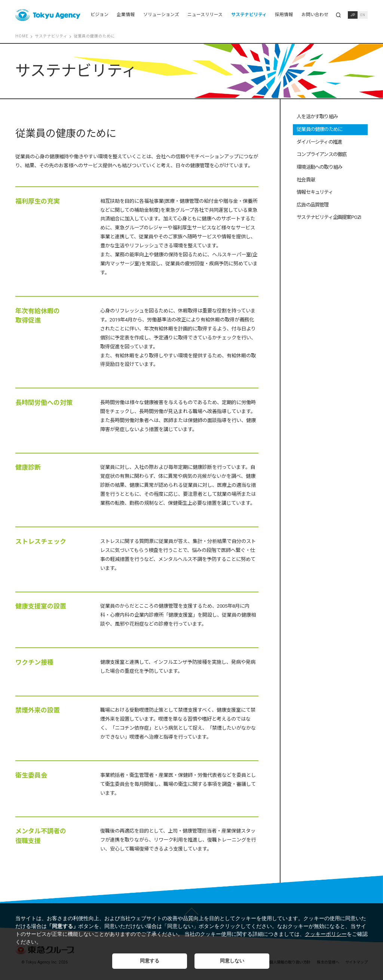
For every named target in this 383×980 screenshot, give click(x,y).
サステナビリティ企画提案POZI (329, 217)
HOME (22, 36)
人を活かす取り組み (317, 117)
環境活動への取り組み (319, 167)
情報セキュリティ (315, 192)
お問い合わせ (315, 15)
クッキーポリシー (326, 934)
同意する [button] (150, 961)
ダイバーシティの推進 (319, 142)
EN (363, 15)
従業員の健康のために (319, 129)
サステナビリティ (249, 15)
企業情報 (126, 15)
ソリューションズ (161, 15)
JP (353, 15)
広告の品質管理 (312, 205)
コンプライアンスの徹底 (321, 154)
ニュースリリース (205, 15)
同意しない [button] (232, 961)
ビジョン (99, 15)
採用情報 (284, 15)
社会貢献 (306, 180)
